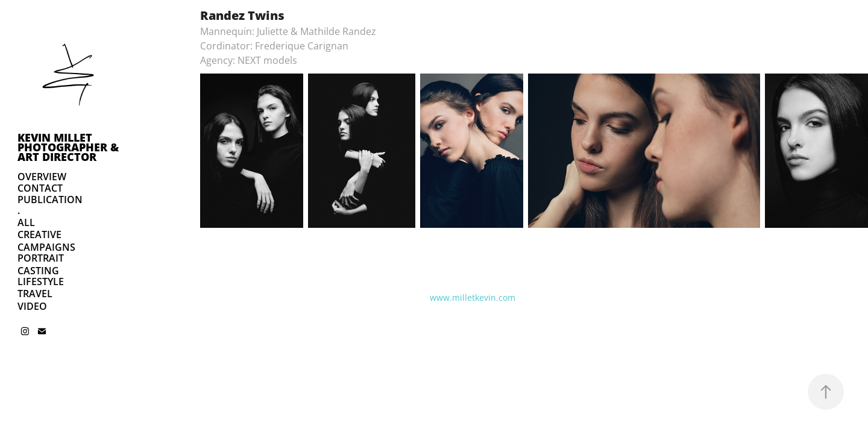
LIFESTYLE (41, 281)
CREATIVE (39, 234)
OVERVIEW (42, 177)
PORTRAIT (41, 258)
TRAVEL (35, 294)
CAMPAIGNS (46, 247)
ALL (26, 222)
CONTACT (40, 188)
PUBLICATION (50, 200)
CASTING (38, 271)
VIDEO (32, 306)
